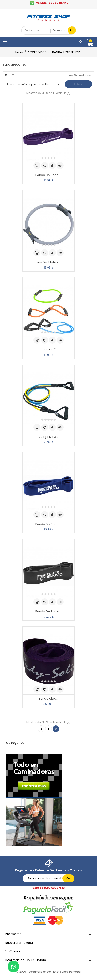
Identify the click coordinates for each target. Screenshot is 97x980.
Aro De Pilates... (49, 262)
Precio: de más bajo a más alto (34, 84)
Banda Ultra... (48, 699)
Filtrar (79, 84)
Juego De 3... (48, 349)
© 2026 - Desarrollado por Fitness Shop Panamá (48, 972)
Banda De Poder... (48, 175)
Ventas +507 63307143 (52, 3)
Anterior (41, 729)
